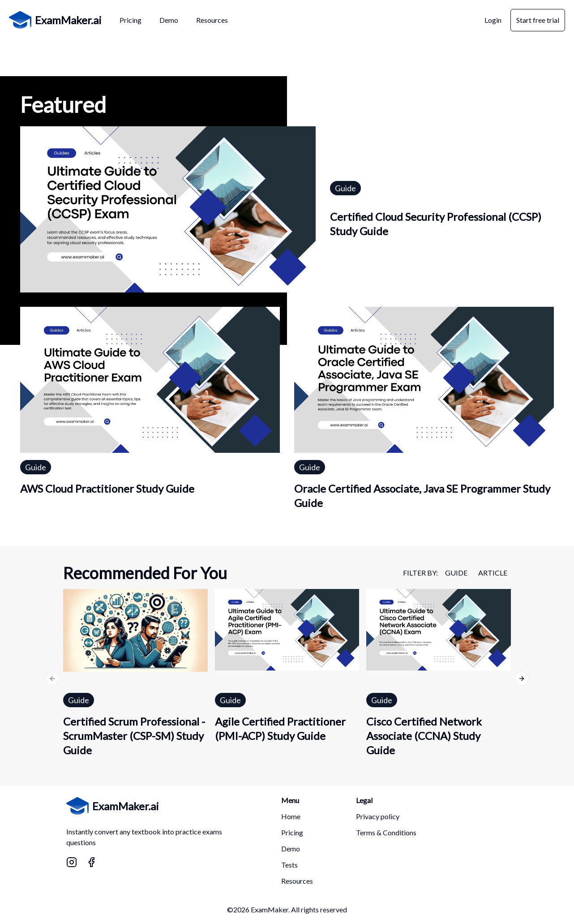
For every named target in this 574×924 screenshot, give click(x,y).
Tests (289, 865)
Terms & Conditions (386, 832)
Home (291, 816)
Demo (291, 849)
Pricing (292, 832)
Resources (297, 881)
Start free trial (538, 20)
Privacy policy (378, 816)
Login (493, 20)
